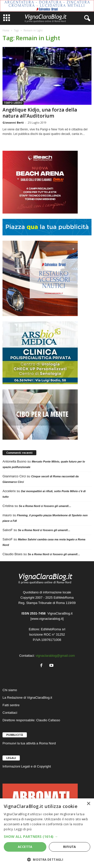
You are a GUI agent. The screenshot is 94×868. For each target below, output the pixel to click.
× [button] (88, 804)
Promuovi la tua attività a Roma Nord (29, 743)
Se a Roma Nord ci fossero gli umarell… (45, 506)
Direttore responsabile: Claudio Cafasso (31, 720)
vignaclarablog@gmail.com (55, 656)
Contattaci (10, 713)
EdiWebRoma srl (53, 629)
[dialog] (47, 833)
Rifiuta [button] (70, 847)
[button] (47, 836)
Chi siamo (10, 690)
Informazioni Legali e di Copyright (27, 766)
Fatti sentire (11, 705)
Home (6, 30)
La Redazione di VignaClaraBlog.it (27, 698)
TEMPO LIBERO (13, 103)
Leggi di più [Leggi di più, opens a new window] (23, 829)
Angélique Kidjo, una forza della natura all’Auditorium (40, 113)
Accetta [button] (25, 847)
